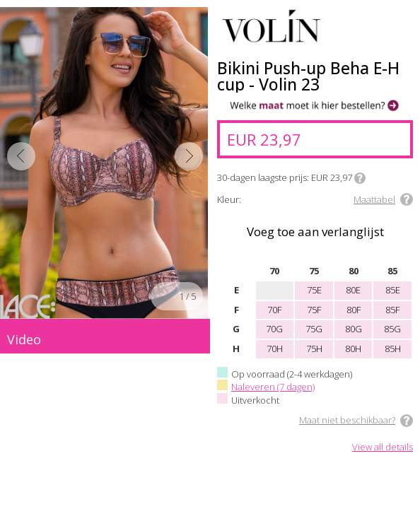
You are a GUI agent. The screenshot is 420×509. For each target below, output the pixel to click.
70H (275, 349)
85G (392, 329)
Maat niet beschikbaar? (347, 420)
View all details (383, 447)
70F (274, 310)
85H (393, 349)
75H (314, 349)
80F (354, 310)
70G (274, 329)
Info (360, 178)
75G (314, 329)
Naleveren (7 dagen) (273, 387)
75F (314, 310)
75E (314, 290)
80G (354, 329)
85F (392, 310)
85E (393, 290)
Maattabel (374, 199)
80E (353, 290)
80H (353, 349)
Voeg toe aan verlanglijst (315, 232)
